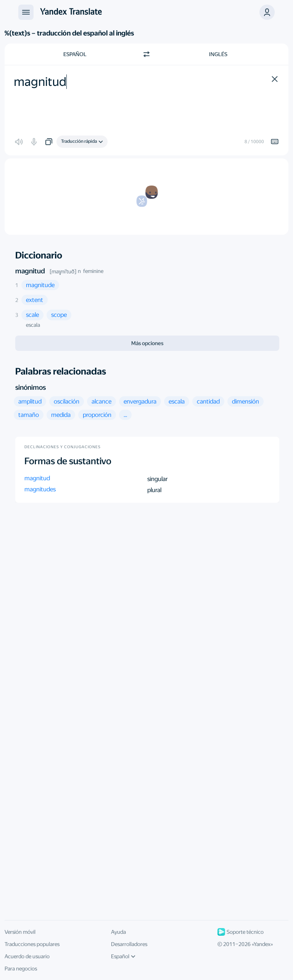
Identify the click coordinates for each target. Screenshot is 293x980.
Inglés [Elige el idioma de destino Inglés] (218, 54)
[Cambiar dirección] (146, 54)
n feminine (91, 271)
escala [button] (33, 325)
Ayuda (118, 932)
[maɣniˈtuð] (63, 271)
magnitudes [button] (40, 489)
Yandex (262, 944)
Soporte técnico (241, 932)
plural (154, 490)
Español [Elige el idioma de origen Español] (75, 54)
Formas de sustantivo (68, 461)
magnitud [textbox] (40, 82)
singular (157, 479)
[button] (267, 12)
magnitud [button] (37, 478)
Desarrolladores (129, 944)
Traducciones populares (32, 944)
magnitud (30, 271)
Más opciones (147, 343)
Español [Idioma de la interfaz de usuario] (123, 956)
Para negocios (21, 969)
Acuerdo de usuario (27, 956)
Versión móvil (20, 932)
